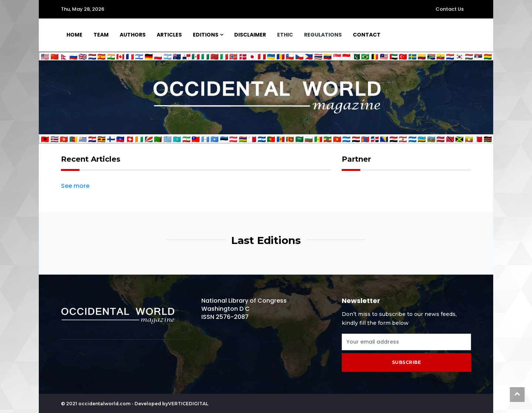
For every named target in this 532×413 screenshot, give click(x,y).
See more (75, 186)
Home (74, 35)
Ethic (285, 35)
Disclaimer (250, 35)
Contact (367, 35)
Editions (206, 35)
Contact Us (450, 9)
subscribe (407, 362)
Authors (133, 35)
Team (101, 35)
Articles (169, 35)
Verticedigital (188, 404)
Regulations (323, 35)
